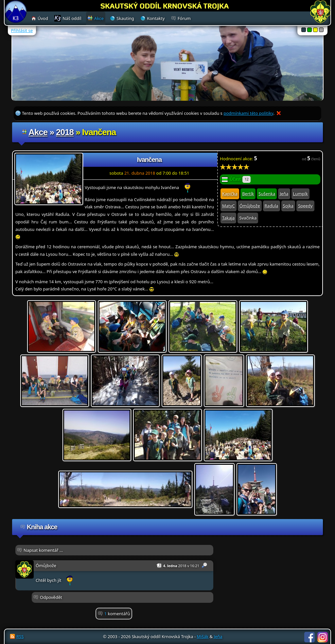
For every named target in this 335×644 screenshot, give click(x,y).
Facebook (309, 637)
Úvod (43, 18)
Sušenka (267, 194)
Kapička (230, 194)
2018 (65, 132)
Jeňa (284, 194)
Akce (38, 132)
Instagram (323, 637)
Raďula (272, 206)
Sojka (288, 206)
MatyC (229, 206)
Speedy (305, 206)
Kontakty (156, 18)
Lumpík (300, 194)
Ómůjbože (250, 206)
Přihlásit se (22, 30)
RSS (20, 636)
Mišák (203, 636)
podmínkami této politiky (248, 113)
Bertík (248, 194)
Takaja (228, 218)
